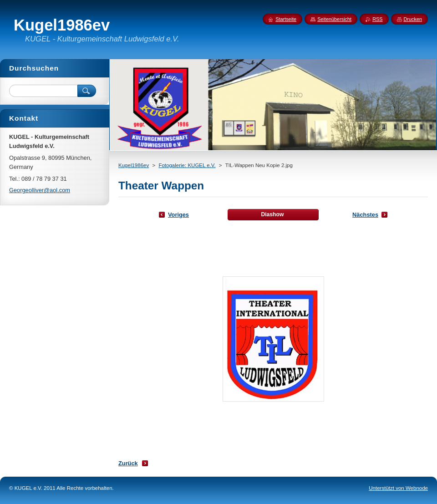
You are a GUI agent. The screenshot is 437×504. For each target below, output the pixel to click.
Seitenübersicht (334, 19)
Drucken (413, 19)
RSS (377, 19)
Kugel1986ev (134, 165)
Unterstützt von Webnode (398, 488)
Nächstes (365, 215)
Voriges (178, 215)
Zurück (128, 463)
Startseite (286, 19)
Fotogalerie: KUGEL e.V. (187, 165)
